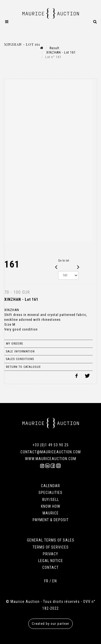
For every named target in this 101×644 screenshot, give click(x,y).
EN (55, 581)
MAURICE (51, 513)
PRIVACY (50, 554)
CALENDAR (50, 486)
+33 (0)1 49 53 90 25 (51, 445)
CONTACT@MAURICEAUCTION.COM (51, 452)
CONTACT (50, 567)
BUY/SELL (51, 500)
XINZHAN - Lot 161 (60, 52)
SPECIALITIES (50, 493)
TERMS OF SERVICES (51, 547)
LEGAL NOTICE (51, 561)
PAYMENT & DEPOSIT (51, 520)
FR (46, 581)
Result (54, 48)
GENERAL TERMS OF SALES (51, 540)
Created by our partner (50, 624)
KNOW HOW (51, 506)
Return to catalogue (23, 367)
